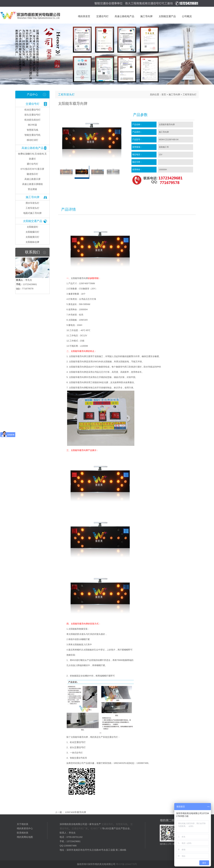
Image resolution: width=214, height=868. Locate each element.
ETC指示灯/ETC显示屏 (32, 169)
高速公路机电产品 (33, 148)
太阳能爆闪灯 (32, 232)
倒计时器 (32, 125)
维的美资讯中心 (25, 828)
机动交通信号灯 (32, 110)
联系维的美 (23, 833)
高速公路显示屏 (32, 179)
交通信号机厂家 (80, 828)
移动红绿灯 (32, 140)
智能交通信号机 (32, 135)
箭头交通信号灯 (32, 115)
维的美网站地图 (25, 837)
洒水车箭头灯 (32, 203)
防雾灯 (32, 159)
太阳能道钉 (32, 227)
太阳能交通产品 (33, 221)
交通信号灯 (33, 104)
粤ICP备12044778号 (126, 864)
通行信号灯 (32, 164)
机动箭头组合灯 (32, 120)
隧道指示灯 (32, 174)
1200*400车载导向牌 (75, 812)
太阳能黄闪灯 (32, 237)
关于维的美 (23, 824)
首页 (164, 94)
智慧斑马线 (32, 130)
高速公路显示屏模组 (32, 184)
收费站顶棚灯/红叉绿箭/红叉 (32, 154)
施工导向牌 (33, 197)
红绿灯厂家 (96, 828)
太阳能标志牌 (32, 242)
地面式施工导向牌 (32, 213)
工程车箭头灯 (32, 208)
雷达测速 (32, 189)
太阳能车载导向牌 (79, 278)
